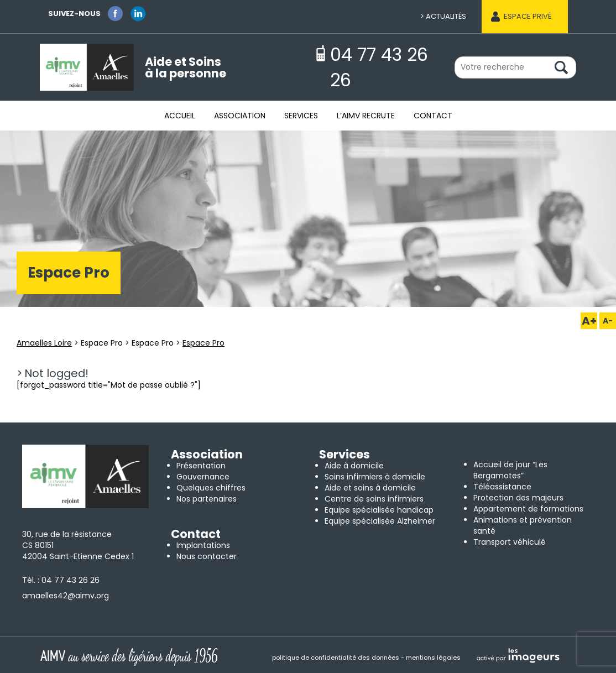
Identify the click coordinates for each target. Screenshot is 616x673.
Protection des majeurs (518, 498)
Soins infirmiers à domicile (375, 477)
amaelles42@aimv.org (66, 596)
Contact (433, 116)
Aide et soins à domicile (370, 488)
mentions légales (433, 658)
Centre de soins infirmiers (374, 499)
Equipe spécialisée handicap (379, 510)
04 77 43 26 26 (71, 580)
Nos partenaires (207, 499)
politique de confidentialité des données (336, 658)
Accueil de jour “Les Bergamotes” (510, 470)
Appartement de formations (528, 509)
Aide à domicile (354, 466)
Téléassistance (502, 487)
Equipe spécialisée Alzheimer (380, 521)
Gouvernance (203, 477)
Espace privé (528, 16)
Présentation (201, 466)
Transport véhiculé (510, 542)
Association (240, 116)
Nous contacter (207, 556)
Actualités (446, 16)
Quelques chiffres (211, 488)
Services (301, 116)
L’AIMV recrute (366, 116)
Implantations (203, 545)
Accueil (180, 116)
